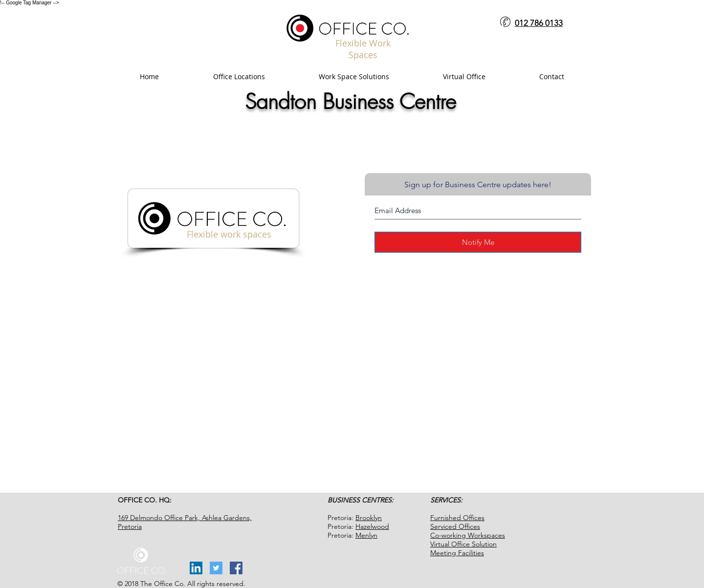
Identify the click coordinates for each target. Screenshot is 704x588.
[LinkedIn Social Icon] (196, 568)
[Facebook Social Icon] (236, 568)
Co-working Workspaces (468, 535)
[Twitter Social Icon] (216, 568)
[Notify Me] (478, 242)
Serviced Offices (455, 526)
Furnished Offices (457, 518)
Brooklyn (369, 518)
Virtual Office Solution (463, 544)
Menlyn (366, 535)
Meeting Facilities (457, 553)
